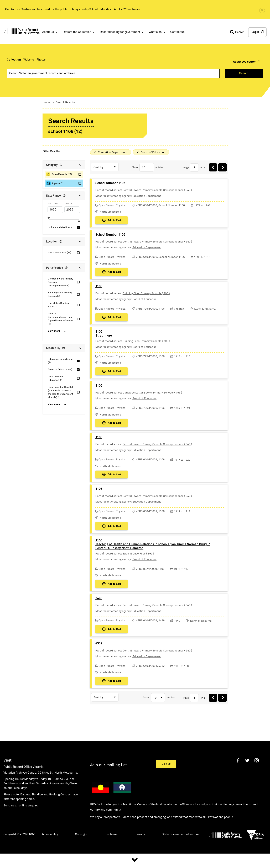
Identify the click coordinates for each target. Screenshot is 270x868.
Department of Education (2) (56, 378)
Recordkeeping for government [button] (120, 32)
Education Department (147, 197)
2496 (99, 614)
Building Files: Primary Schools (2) (60, 294)
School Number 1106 (111, 184)
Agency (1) (58, 183)
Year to (68, 204)
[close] (262, 10)
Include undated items (60, 227)
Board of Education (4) (60, 370)
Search (244, 73)
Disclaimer (111, 852)
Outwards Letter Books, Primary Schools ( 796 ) (153, 401)
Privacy (140, 852)
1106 (99, 291)
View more (54, 331)
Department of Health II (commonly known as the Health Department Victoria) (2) (61, 392)
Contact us (177, 32)
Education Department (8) (60, 361)
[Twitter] (247, 778)
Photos (41, 60)
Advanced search (247, 62)
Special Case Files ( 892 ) (139, 567)
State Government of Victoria (181, 852)
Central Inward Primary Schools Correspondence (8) (61, 282)
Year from (53, 204)
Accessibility (50, 852)
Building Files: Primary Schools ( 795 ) (147, 298)
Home (46, 102)
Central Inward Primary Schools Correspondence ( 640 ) (158, 191)
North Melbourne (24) (59, 253)
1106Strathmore (104, 340)
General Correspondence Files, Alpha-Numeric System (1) (61, 319)
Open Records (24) (62, 174)
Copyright (81, 852)
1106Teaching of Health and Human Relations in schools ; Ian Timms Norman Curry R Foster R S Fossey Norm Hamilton (153, 558)
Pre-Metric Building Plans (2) (59, 305)
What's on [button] (155, 32)
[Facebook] (238, 778)
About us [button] (48, 32)
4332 (99, 661)
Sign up (166, 782)
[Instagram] (257, 778)
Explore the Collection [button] (77, 32)
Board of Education (145, 304)
